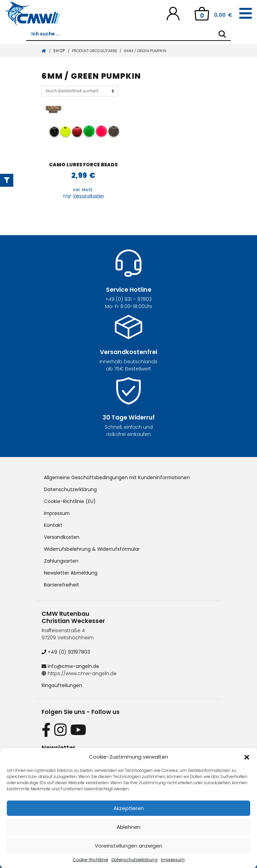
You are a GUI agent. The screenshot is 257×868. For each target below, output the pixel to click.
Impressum (173, 860)
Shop (59, 51)
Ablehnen (128, 827)
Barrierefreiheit (62, 585)
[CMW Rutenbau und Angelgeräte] (33, 14)
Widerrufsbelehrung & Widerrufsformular (93, 549)
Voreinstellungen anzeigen (128, 846)
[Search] (222, 34)
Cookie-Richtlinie (90, 860)
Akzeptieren (129, 808)
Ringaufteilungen (62, 685)
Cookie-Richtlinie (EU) (70, 501)
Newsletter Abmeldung (71, 573)
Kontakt (53, 525)
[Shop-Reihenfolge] (80, 91)
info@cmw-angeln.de (71, 666)
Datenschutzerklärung (134, 860)
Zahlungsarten (61, 561)
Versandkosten (88, 196)
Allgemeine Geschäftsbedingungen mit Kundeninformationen (118, 477)
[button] (247, 757)
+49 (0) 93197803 (66, 652)
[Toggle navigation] (246, 14)
